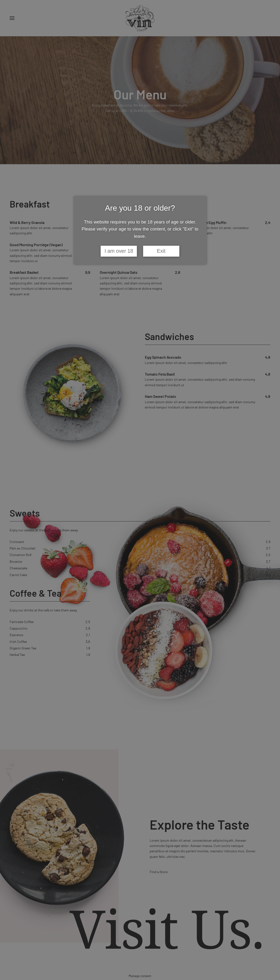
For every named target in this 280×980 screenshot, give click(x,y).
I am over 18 (119, 251)
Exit (161, 251)
